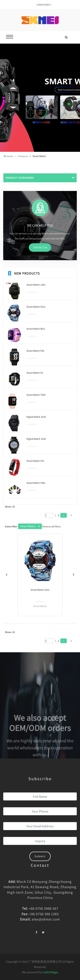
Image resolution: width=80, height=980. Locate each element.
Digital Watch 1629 (36, 417)
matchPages (51, 972)
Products (23, 156)
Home (8, 156)
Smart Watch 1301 (36, 285)
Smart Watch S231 (36, 307)
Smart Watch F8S (35, 351)
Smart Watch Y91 (35, 461)
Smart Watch (28, 526)
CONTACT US (40, 247)
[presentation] (7, 574)
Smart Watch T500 (36, 395)
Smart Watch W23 (36, 329)
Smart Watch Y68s (36, 483)
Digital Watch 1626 (36, 439)
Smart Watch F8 (35, 373)
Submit (40, 856)
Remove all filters (52, 526)
